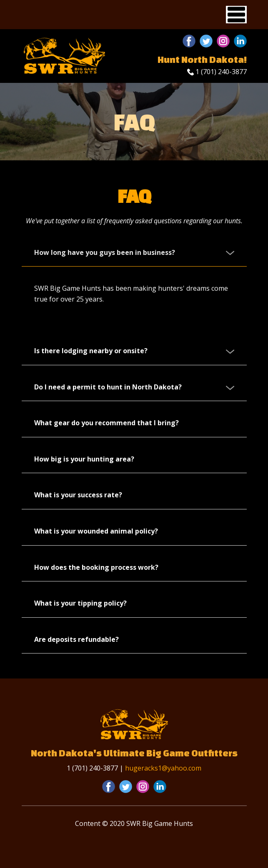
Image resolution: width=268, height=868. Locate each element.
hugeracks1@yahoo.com (163, 768)
